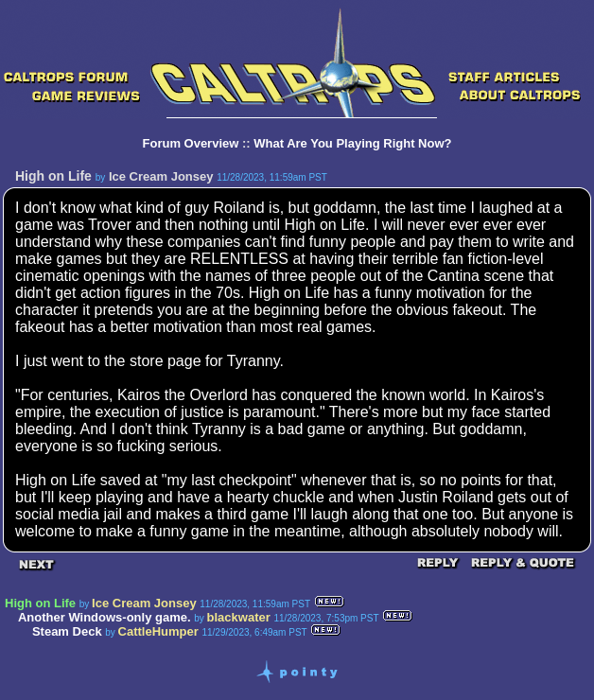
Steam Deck (67, 631)
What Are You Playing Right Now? (352, 143)
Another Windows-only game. (105, 617)
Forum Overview (191, 143)
